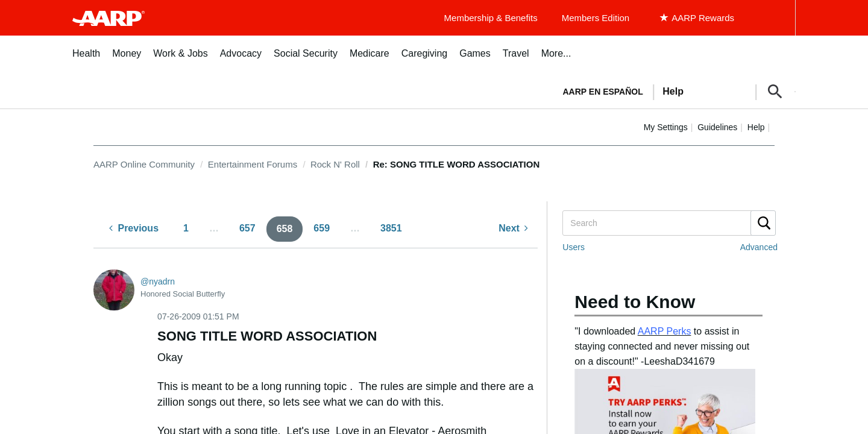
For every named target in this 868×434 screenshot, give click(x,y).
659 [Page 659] (322, 228)
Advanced (759, 247)
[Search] (668, 223)
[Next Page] (513, 229)
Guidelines (717, 127)
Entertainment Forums (253, 164)
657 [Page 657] (247, 228)
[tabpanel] (674, 90)
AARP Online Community (144, 164)
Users (574, 247)
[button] (775, 92)
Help (756, 127)
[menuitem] (86, 60)
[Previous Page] (134, 229)
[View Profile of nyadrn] (158, 281)
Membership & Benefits (491, 18)
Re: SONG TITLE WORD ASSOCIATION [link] (457, 164)
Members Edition (596, 18)
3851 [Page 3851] (391, 228)
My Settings (666, 127)
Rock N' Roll (335, 164)
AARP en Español (603, 92)
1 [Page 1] (186, 228)
